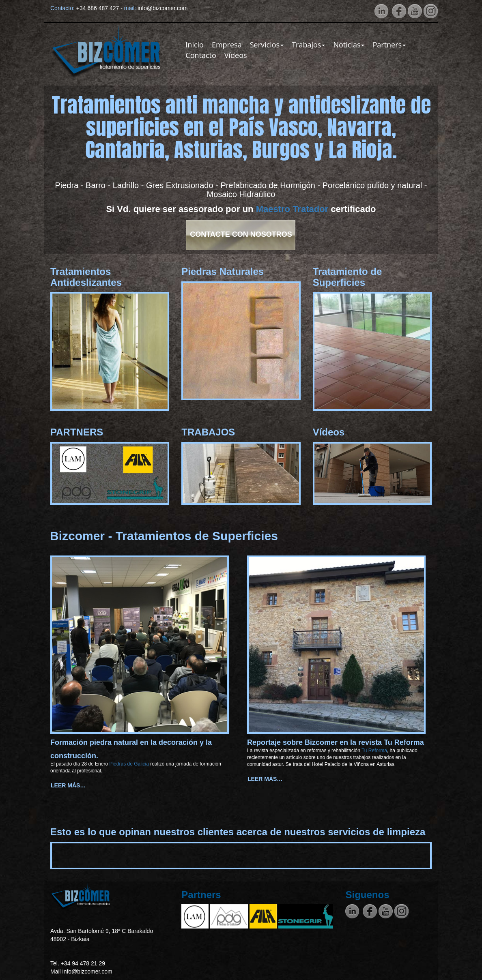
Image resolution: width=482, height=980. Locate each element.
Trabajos (308, 45)
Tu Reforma (374, 751)
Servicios (267, 45)
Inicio (195, 45)
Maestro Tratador (292, 209)
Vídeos (236, 55)
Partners (389, 45)
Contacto (201, 55)
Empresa (227, 45)
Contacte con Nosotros (241, 234)
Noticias (349, 45)
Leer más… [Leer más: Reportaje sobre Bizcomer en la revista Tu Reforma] (265, 779)
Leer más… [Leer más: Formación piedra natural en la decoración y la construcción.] (68, 785)
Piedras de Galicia (130, 764)
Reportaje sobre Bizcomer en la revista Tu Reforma (336, 742)
